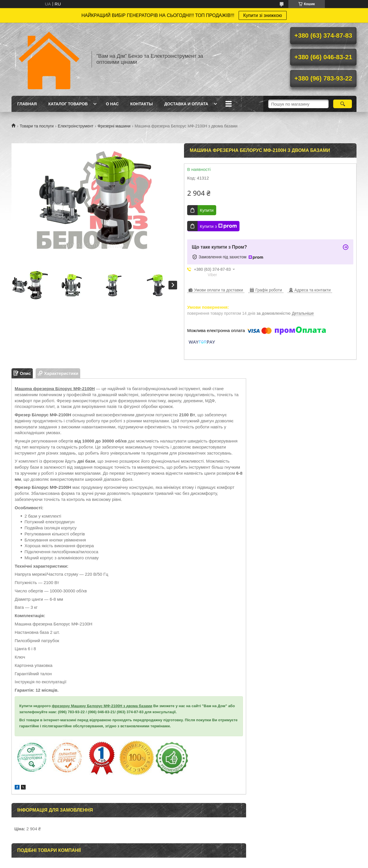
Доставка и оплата (186, 104)
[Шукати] (343, 104)
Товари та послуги (37, 126)
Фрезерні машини (114, 126)
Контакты (141, 104)
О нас (112, 104)
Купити (207, 210)
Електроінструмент (76, 126)
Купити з (218, 226)
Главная (27, 104)
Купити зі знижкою (263, 15)
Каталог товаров (68, 104)
